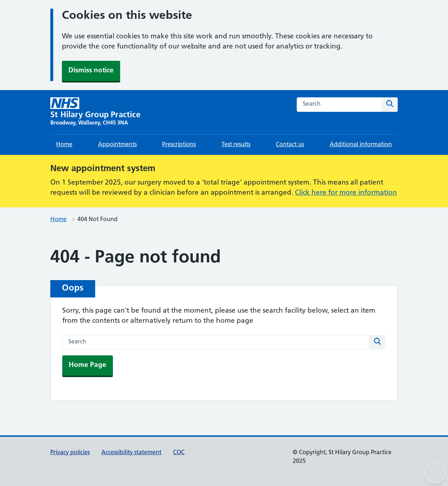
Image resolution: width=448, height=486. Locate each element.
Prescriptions (179, 145)
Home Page (88, 365)
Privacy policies (70, 453)
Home (64, 145)
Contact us (290, 145)
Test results (236, 145)
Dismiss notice (91, 71)
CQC (179, 453)
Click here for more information (346, 193)
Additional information (361, 145)
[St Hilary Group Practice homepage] (95, 112)
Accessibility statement (131, 453)
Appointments (117, 145)
